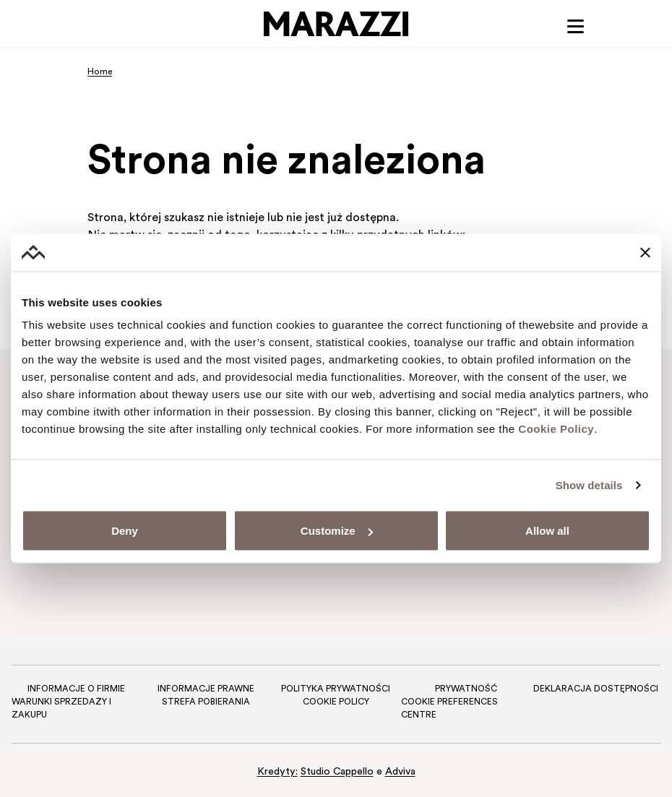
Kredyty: (277, 772)
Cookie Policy (556, 429)
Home (100, 72)
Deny (125, 531)
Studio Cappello (337, 772)
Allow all (547, 531)
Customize (337, 531)
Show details (589, 484)
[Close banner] (645, 252)
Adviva (400, 772)
